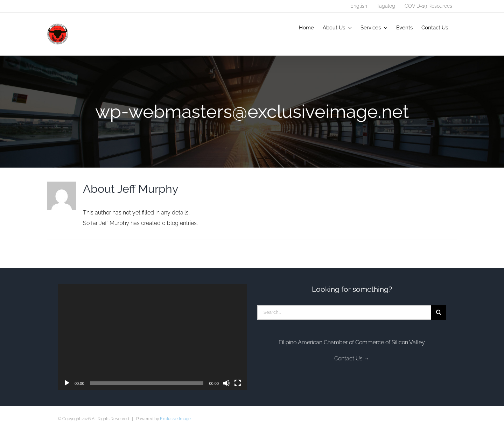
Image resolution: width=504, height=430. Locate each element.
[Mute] (226, 383)
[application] (152, 337)
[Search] (439, 312)
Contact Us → (352, 358)
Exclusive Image (175, 419)
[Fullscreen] (238, 383)
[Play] (67, 383)
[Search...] (344, 312)
